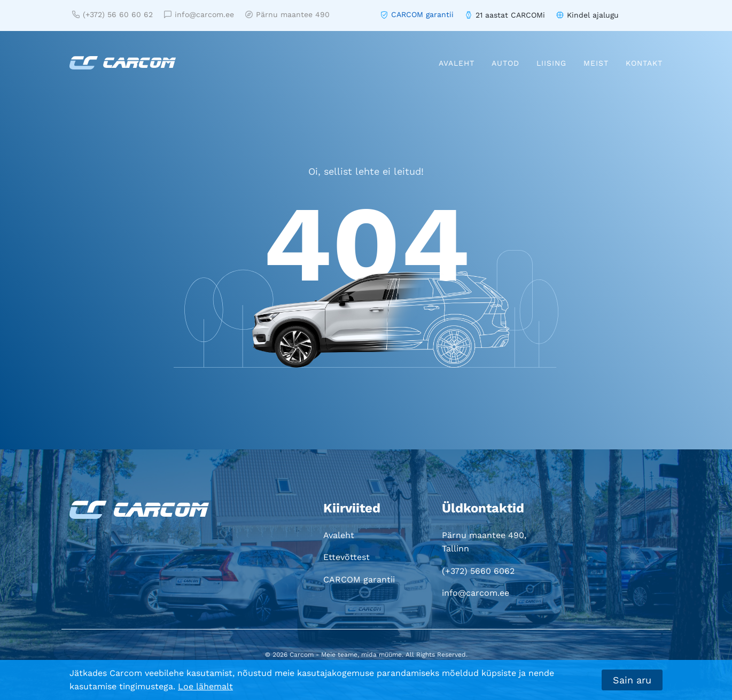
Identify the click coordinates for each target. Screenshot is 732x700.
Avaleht (457, 63)
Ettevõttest (346, 557)
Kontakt (644, 63)
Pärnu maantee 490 (287, 14)
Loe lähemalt (205, 686)
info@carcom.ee (199, 14)
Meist (596, 63)
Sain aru (632, 680)
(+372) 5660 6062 (478, 571)
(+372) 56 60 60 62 (112, 14)
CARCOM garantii (422, 14)
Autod (505, 63)
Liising (551, 63)
